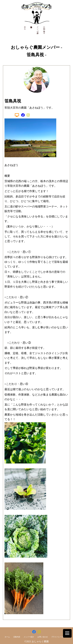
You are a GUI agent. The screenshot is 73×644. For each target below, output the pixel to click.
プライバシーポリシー (60, 637)
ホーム (25, 27)
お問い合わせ (44, 29)
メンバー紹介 (38, 28)
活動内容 (17, 637)
